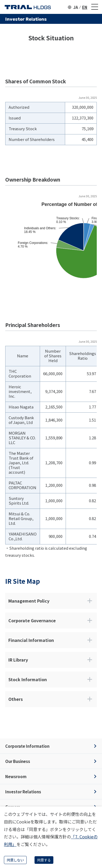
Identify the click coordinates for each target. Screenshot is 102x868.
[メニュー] (95, 7)
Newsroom (16, 776)
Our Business (18, 761)
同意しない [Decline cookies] (15, 860)
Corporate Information (27, 746)
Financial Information (51, 640)
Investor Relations (23, 792)
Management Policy (51, 601)
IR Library (51, 660)
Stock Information (51, 679)
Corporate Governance (51, 620)
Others (51, 699)
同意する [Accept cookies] (44, 860)
